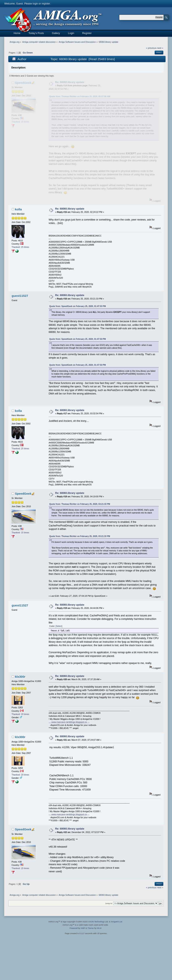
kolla (18, 209)
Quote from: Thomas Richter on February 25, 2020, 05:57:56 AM (80, 96)
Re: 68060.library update (70, 82)
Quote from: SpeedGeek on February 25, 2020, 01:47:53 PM (78, 306)
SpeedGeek (23, 83)
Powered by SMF (77, 928)
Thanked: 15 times (20, 122)
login (35, 4)
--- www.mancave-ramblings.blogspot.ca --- (69, 722)
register (46, 4)
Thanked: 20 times (20, 714)
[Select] (59, 626)
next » (160, 48)
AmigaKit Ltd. (117, 922)
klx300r (20, 677)
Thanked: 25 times (20, 247)
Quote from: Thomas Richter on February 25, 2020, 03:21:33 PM (80, 504)
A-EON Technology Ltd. (98, 922)
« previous (151, 48)
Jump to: (109, 903)
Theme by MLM (94, 928)
